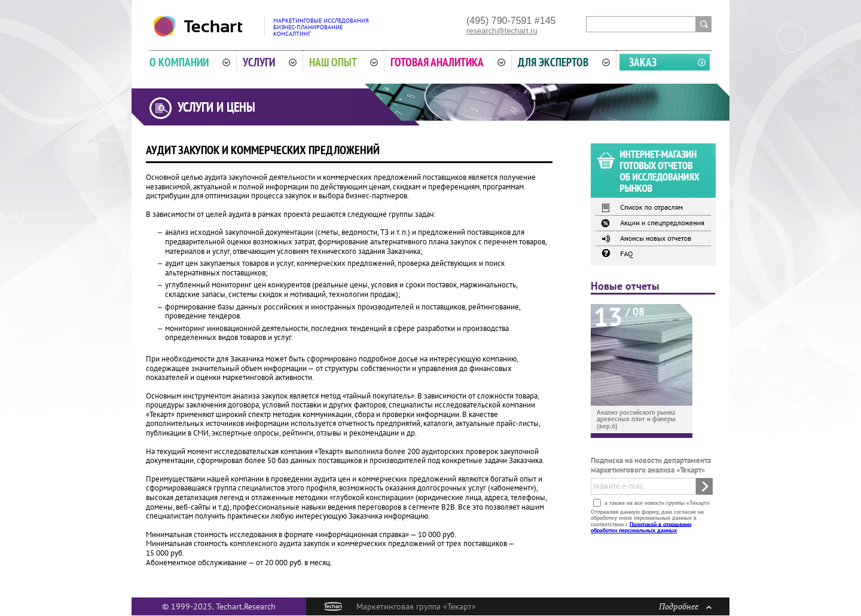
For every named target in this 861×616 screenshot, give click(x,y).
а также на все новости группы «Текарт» (656, 502)
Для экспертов (564, 62)
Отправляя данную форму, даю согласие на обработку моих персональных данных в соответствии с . (647, 520)
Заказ (643, 62)
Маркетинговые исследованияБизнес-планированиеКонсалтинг (321, 27)
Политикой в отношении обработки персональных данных (641, 527)
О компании (190, 62)
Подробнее (685, 606)
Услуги (270, 62)
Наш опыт (344, 62)
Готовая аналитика (448, 62)
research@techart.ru (502, 31)
